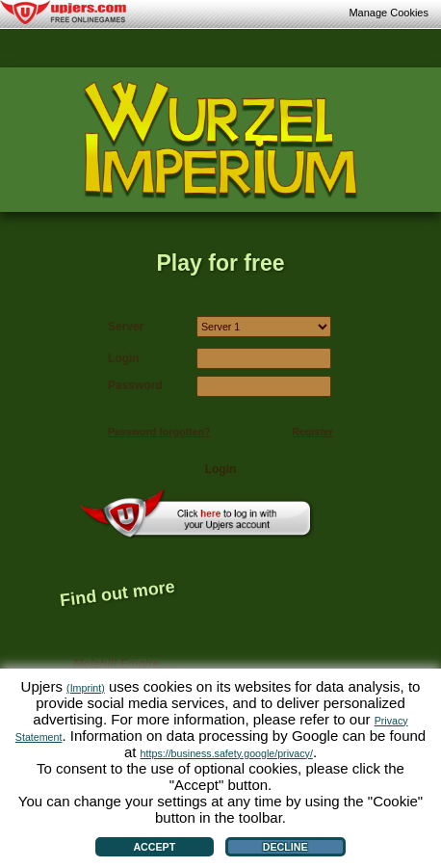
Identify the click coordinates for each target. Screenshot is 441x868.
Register (312, 432)
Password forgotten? (159, 432)
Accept (154, 847)
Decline (285, 847)
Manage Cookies (389, 13)
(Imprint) (86, 688)
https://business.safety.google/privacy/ (227, 753)
